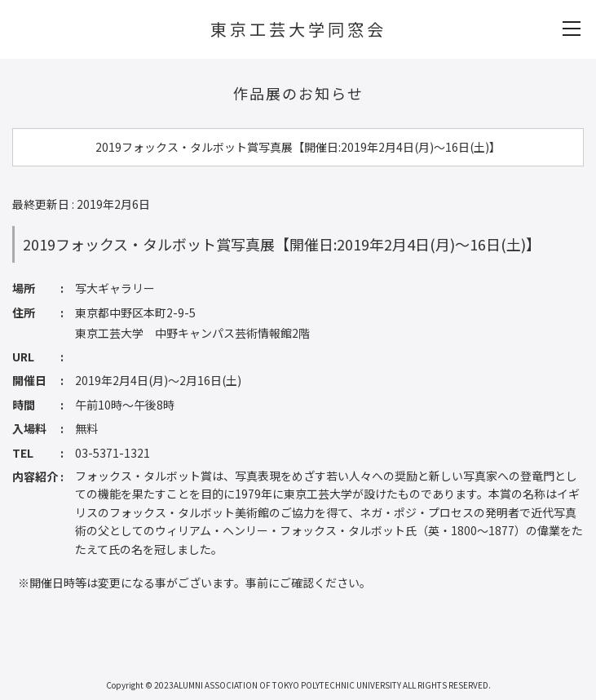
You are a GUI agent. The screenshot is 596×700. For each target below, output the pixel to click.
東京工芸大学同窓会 (298, 29)
